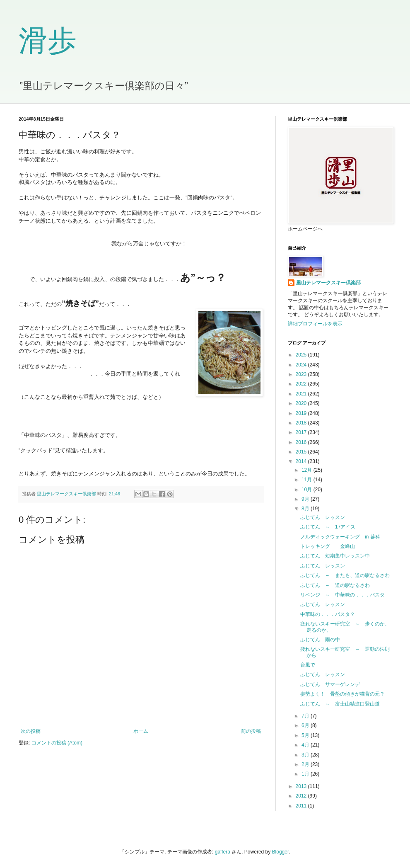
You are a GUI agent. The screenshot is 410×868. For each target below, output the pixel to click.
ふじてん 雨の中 (320, 640)
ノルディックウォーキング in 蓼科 (340, 537)
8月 (306, 509)
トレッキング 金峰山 (328, 546)
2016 (302, 442)
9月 (306, 499)
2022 (302, 384)
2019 (302, 413)
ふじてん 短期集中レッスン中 (335, 556)
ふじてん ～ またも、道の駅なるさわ (345, 575)
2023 (302, 374)
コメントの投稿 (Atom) (57, 743)
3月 (306, 755)
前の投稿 (251, 731)
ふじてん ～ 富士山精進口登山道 (340, 704)
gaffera (223, 852)
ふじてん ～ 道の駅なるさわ (335, 585)
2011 (302, 806)
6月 (306, 725)
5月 (306, 735)
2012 (302, 796)
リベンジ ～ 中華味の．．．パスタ (342, 595)
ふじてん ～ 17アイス (328, 527)
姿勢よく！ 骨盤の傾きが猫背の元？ (342, 694)
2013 (302, 786)
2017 (302, 432)
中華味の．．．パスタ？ (328, 614)
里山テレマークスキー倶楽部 (328, 283)
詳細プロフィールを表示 (315, 324)
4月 (306, 745)
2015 (302, 452)
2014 (302, 461)
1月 (306, 774)
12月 (307, 470)
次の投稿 (31, 731)
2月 (306, 764)
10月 (307, 490)
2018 (302, 423)
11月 (307, 480)
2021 (302, 394)
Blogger (281, 852)
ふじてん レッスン (323, 517)
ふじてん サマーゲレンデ (330, 684)
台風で (308, 665)
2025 (302, 355)
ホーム (141, 731)
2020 (302, 403)
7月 (306, 716)
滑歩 (48, 41)
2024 (302, 365)
